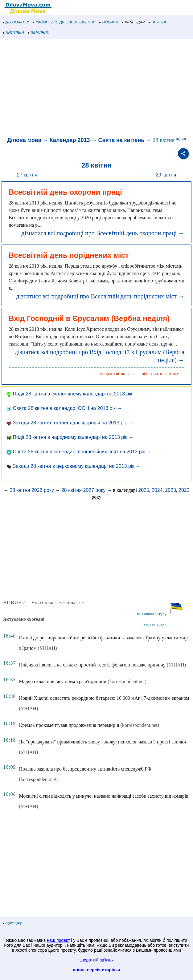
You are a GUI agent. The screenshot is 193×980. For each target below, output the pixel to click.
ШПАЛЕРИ (39, 33)
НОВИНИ (109, 22)
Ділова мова (24, 140)
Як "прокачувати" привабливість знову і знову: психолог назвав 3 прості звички (102, 742)
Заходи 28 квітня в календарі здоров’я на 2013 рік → (70, 423)
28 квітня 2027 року (84, 490)
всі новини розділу (152, 614)
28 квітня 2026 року (32, 490)
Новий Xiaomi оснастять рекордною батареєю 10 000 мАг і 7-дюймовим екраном (104, 698)
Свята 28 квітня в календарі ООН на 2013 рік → (64, 408)
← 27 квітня (24, 175)
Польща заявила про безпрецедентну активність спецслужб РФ (85, 769)
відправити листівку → (163, 374)
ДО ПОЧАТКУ (16, 22)
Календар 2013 (70, 140)
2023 (170, 490)
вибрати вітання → (118, 374)
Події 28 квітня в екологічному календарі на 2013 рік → (72, 394)
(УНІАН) (47, 648)
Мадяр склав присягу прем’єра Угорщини (63, 681)
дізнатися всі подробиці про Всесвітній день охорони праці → (103, 233)
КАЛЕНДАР (134, 22)
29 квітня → (169, 175)
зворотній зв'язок (96, 960)
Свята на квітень (121, 140)
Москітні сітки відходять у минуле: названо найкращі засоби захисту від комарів (103, 796)
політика (12, 923)
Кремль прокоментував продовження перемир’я (69, 725)
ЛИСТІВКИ (14, 33)
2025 (144, 490)
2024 (157, 490)
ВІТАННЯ (158, 22)
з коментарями (155, 624)
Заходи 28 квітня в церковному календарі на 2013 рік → (74, 466)
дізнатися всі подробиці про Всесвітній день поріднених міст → (100, 296)
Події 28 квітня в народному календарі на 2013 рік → (70, 437)
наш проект (58, 940)
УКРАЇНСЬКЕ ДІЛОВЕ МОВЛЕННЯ (64, 22)
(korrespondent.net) (127, 681)
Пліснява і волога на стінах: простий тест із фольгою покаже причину (92, 665)
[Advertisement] (96, 89)
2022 (184, 490)
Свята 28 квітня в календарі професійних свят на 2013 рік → (79, 452)
